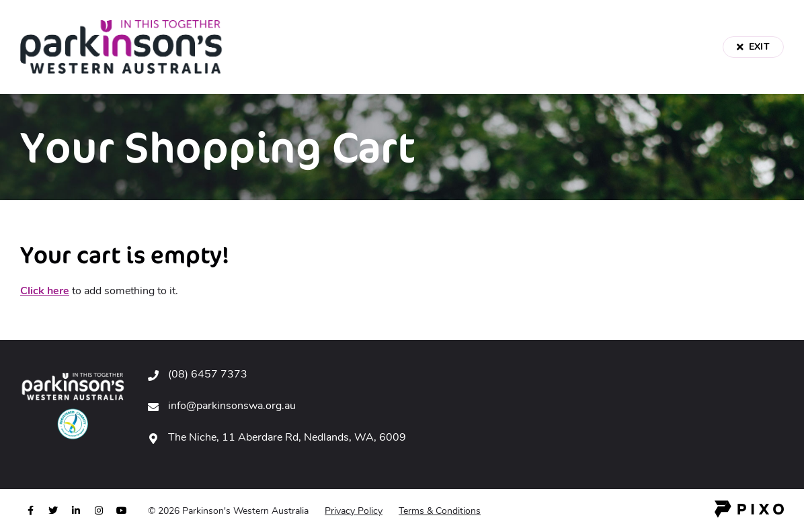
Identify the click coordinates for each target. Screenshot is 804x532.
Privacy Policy (354, 512)
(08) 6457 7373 (208, 375)
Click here (45, 292)
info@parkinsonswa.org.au (232, 406)
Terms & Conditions (440, 512)
